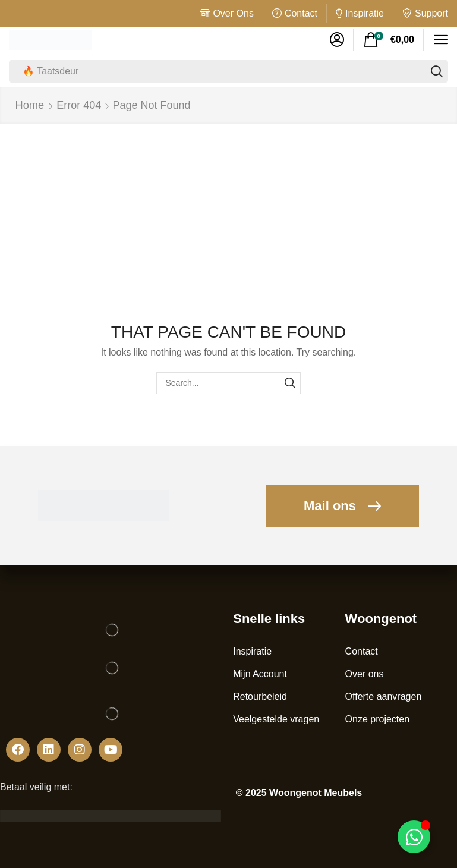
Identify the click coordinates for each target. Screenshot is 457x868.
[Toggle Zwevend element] (414, 837)
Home (30, 105)
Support (431, 13)
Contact (301, 13)
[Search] (437, 71)
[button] (337, 40)
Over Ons (233, 13)
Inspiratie (365, 13)
